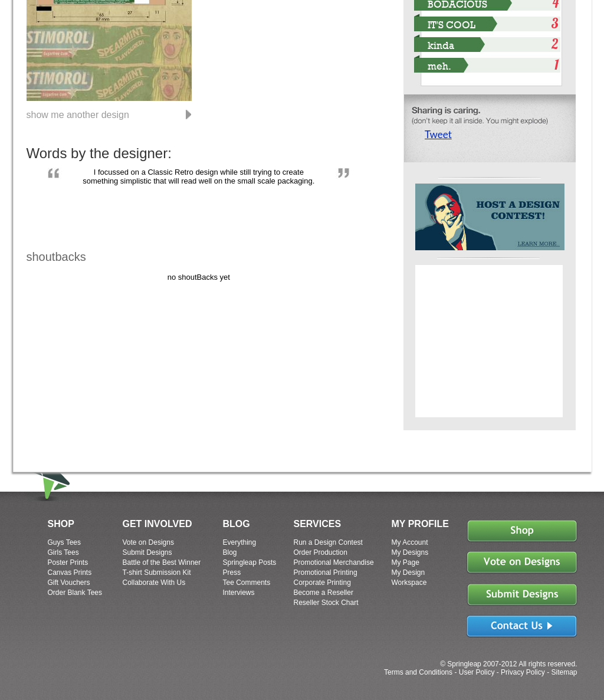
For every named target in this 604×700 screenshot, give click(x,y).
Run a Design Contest (328, 542)
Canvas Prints (70, 573)
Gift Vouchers (69, 583)
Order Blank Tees (75, 593)
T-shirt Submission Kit (157, 573)
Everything (240, 542)
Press (232, 573)
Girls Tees (63, 552)
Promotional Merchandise (334, 562)
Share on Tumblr (479, 158)
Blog (230, 552)
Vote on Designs (148, 542)
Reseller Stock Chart (326, 603)
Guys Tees (64, 542)
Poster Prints (68, 562)
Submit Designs (147, 552)
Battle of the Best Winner (162, 562)
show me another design (78, 115)
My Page (406, 562)
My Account (410, 542)
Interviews (239, 593)
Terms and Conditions (418, 672)
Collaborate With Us (154, 583)
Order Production (321, 552)
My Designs (410, 552)
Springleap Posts (250, 562)
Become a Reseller (324, 593)
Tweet (438, 134)
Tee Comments (247, 583)
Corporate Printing (322, 583)
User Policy (477, 672)
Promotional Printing (326, 573)
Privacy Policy (523, 672)
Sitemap (564, 672)
